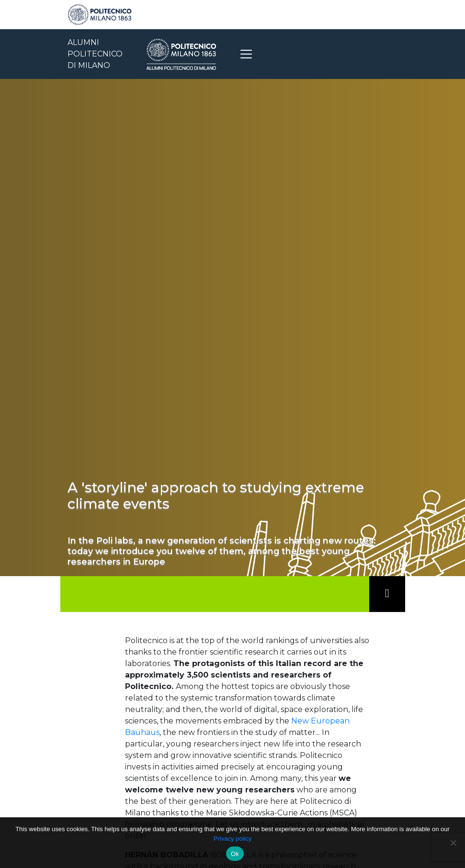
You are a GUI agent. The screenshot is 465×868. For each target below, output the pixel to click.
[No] (453, 843)
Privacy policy (232, 839)
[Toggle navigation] (246, 54)
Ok (235, 854)
